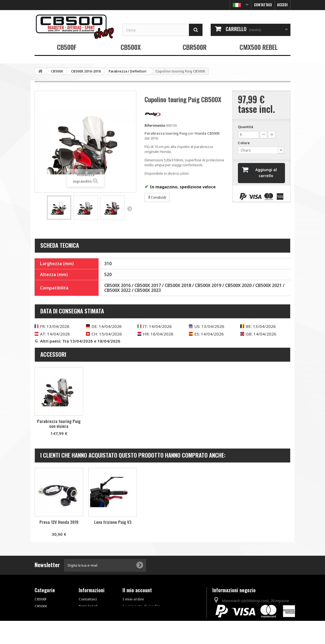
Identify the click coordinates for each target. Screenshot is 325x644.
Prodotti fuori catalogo (46, 630)
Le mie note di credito (142, 606)
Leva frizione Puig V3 (221, 522)
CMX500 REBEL (259, 47)
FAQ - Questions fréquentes (93, 628)
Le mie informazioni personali (148, 620)
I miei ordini (133, 599)
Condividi (157, 197)
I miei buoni (133, 627)
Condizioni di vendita (90, 616)
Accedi (282, 5)
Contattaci (263, 5)
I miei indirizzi (135, 613)
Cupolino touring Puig (59, 422)
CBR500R (195, 47)
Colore (244, 143)
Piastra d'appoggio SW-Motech (113, 524)
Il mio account (137, 590)
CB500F (67, 47)
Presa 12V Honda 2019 (167, 522)
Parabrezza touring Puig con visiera (113, 424)
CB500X (131, 47)
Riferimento (155, 125)
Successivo (130, 208)
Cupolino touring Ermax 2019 (59, 524)
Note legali (88, 606)
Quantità (246, 127)
